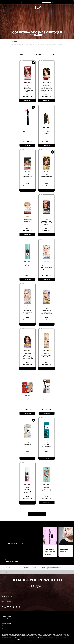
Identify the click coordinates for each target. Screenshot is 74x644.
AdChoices (66, 636)
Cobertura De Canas (26, 568)
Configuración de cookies (7, 621)
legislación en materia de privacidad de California (54, 637)
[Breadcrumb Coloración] (12, 572)
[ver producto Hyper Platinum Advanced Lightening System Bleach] (47, 280)
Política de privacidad (6, 616)
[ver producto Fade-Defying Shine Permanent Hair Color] (47, 190)
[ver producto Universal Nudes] (27, 190)
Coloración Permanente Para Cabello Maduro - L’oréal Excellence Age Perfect (52, 568)
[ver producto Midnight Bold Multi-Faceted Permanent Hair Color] (47, 235)
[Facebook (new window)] (3, 607)
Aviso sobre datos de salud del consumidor (10, 614)
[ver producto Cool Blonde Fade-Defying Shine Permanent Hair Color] (47, 324)
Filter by (40, 55)
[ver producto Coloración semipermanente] (47, 458)
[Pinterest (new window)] (14, 607)
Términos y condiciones (7, 623)
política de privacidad (22, 637)
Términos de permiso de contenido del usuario (11, 626)
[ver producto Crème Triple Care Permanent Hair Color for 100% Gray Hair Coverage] (47, 101)
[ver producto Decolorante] (47, 413)
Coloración (13, 42)
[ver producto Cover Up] (27, 279)
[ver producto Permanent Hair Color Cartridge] (47, 145)
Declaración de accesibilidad (8, 619)
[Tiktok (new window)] (19, 607)
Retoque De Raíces (36, 568)
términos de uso (33, 637)
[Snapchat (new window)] (17, 607)
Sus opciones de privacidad (11, 640)
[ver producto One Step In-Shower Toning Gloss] (47, 369)
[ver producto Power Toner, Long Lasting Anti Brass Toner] (27, 324)
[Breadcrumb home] (4, 572)
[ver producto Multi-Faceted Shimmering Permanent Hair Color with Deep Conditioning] (27, 101)
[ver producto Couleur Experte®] (27, 413)
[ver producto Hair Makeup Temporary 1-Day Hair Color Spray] (27, 503)
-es (4, 629)
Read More (12, 48)
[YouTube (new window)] (8, 607)
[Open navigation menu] (72, 7)
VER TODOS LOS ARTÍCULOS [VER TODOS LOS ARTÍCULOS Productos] (13, 561)
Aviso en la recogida (27, 640)
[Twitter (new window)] (11, 607)
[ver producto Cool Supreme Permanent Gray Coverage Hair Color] (27, 369)
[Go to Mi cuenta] (3, 7)
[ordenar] (28, 55)
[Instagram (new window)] (5, 607)
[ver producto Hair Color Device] (27, 145)
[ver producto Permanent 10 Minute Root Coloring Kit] (47, 503)
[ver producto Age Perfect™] (27, 235)
